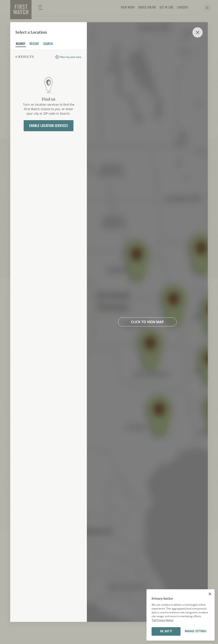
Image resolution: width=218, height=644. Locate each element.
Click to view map (147, 322)
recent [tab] (34, 44)
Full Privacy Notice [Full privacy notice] (163, 629)
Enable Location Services (49, 126)
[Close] (210, 603)
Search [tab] (48, 44)
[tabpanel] (49, 336)
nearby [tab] (21, 44)
